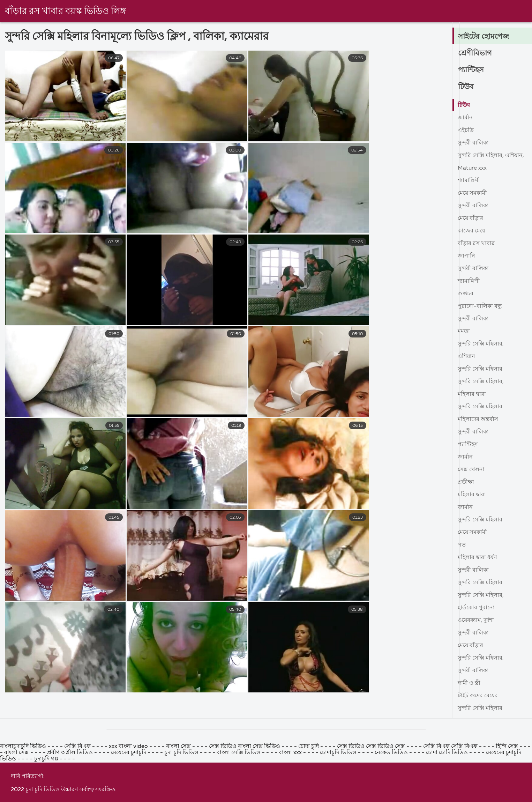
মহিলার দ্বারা (472, 394)
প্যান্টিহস (471, 70)
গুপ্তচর (466, 294)
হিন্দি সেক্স (508, 797)
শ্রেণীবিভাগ (475, 53)
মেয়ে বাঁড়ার (470, 218)
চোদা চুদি (309, 797)
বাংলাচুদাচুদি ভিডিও (24, 797)
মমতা (464, 332)
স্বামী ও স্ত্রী (469, 683)
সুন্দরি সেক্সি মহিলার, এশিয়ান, (491, 156)
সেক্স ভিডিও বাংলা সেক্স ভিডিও (245, 797)
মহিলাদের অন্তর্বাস (478, 419)
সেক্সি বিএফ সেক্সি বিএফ (451, 797)
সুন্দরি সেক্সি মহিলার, (481, 344)
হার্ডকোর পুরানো (476, 608)
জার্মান (465, 118)
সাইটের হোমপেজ (485, 37)
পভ (462, 545)
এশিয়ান (466, 357)
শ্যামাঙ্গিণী (469, 181)
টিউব (466, 87)
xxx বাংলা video (129, 797)
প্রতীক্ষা (466, 482)
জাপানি (466, 256)
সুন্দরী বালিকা (473, 143)
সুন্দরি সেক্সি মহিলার (480, 369)
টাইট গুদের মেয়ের (478, 696)
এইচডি (466, 131)
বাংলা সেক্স (178, 797)
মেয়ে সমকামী (472, 193)
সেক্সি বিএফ (78, 797)
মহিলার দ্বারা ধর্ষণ (477, 558)
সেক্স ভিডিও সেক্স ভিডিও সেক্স (372, 797)
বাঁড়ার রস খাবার (476, 244)
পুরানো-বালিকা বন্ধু (480, 306)
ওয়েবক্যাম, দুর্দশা (476, 621)
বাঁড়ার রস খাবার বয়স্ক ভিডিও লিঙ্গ (66, 12)
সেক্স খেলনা (471, 470)
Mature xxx (472, 168)
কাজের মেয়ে (471, 231)
